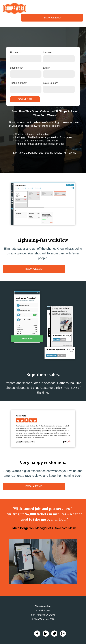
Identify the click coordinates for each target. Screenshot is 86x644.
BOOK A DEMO (52, 18)
